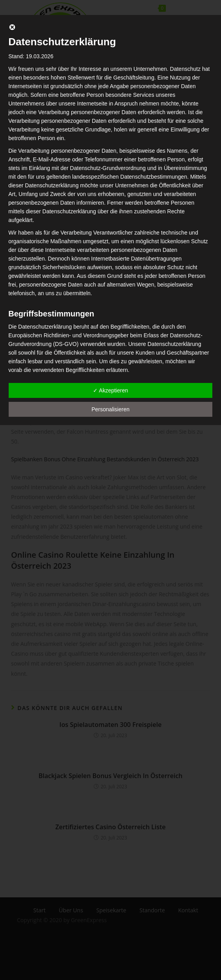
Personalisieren (110, 409)
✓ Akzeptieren (110, 390)
